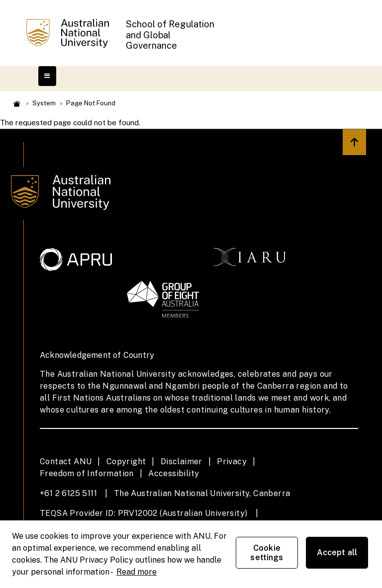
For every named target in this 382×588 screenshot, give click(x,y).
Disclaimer (182, 462)
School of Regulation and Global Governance (170, 35)
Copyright (126, 462)
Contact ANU (66, 462)
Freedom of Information (87, 473)
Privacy (232, 462)
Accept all (337, 552)
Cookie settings (267, 553)
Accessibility (174, 473)
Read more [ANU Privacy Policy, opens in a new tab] (137, 572)
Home (17, 104)
